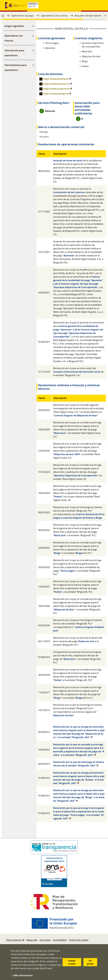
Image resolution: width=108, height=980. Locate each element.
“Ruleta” (58, 497)
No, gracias (90, 964)
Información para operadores (14, 53)
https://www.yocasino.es (56, 84)
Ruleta (58, 592)
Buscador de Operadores (88, 16)
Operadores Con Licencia (54, 16)
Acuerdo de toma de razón (68, 160)
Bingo (57, 553)
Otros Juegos (68, 571)
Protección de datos (75, 946)
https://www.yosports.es (56, 89)
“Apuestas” (69, 256)
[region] (54, 17)
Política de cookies (79, 940)
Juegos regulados (14, 26)
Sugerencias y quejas (49, 946)
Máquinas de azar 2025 (67, 454)
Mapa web (32, 940)
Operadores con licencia (14, 38)
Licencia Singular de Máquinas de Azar (76, 415)
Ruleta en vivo (86, 641)
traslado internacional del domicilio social (77, 372)
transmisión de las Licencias (69, 192)
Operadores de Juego (22, 16)
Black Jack (60, 433)
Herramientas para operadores (15, 67)
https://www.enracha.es (56, 79)
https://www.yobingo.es (56, 94)
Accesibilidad (60, 940)
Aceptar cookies (72, 964)
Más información (23, 977)
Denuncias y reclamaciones (21, 946)
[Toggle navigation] (100, 5)
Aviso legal (45, 940)
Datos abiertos (14, 940)
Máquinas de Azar (64, 610)
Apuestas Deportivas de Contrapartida (76, 475)
